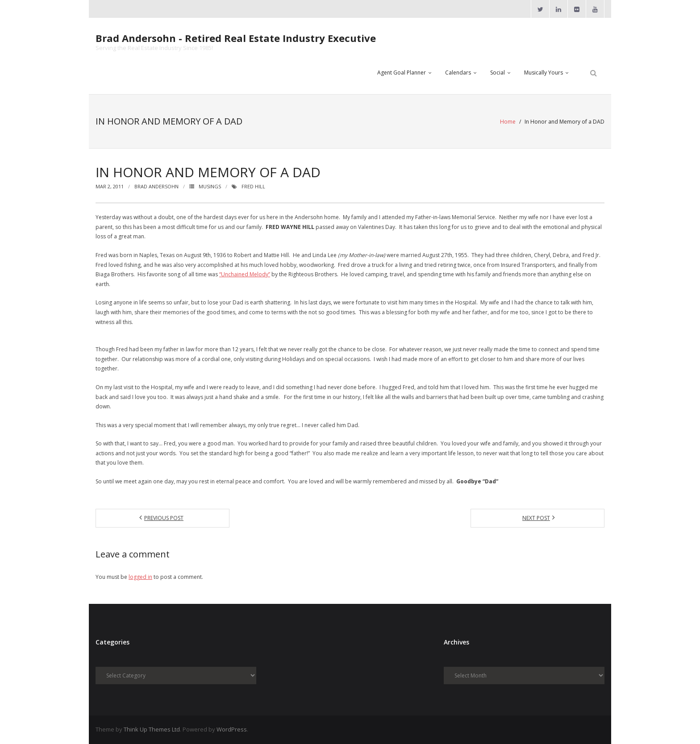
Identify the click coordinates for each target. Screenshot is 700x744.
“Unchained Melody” (245, 274)
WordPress (232, 729)
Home (508, 122)
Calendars (458, 73)
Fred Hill (253, 186)
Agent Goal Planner (402, 73)
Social (498, 73)
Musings (210, 186)
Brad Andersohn (156, 186)
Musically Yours (544, 73)
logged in (140, 577)
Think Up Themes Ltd (152, 729)
